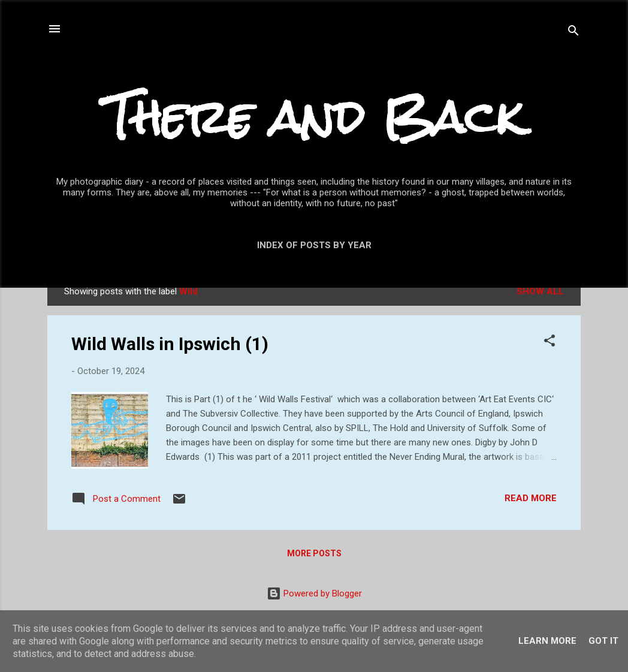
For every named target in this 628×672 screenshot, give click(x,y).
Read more (531, 498)
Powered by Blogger (314, 593)
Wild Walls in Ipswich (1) (170, 344)
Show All (540, 291)
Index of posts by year (314, 245)
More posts (314, 553)
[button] (549, 343)
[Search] (573, 33)
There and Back (314, 117)
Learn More (547, 641)
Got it (603, 641)
